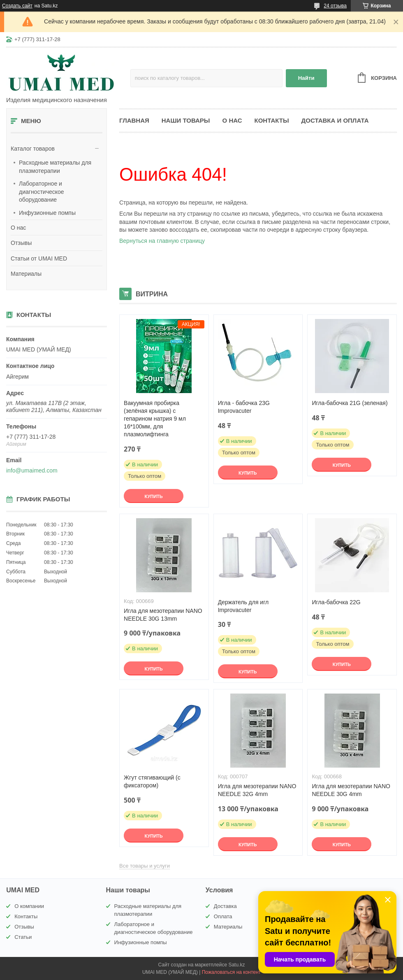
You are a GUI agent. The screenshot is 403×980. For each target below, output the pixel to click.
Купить (153, 496)
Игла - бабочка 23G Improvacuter (244, 407)
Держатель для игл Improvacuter (243, 606)
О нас (18, 228)
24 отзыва (335, 6)
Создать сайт (17, 6)
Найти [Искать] (306, 78)
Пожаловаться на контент (231, 972)
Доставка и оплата (335, 120)
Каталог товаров (33, 149)
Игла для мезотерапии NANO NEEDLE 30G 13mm (163, 615)
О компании (29, 906)
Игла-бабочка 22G (336, 602)
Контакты (272, 120)
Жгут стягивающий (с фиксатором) (152, 781)
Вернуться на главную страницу (162, 241)
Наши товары (186, 120)
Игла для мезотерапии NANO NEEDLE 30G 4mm (351, 790)
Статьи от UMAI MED (39, 258)
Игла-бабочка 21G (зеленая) (350, 403)
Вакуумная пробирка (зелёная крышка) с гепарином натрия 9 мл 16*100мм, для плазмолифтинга (155, 419)
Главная (134, 120)
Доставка (225, 906)
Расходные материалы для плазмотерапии (55, 167)
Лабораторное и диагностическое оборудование (42, 192)
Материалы (26, 274)
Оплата (223, 916)
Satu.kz (236, 965)
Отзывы (21, 243)
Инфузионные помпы (47, 213)
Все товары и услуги (145, 866)
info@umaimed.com (32, 470)
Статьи (23, 937)
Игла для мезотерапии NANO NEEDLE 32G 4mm (257, 790)
